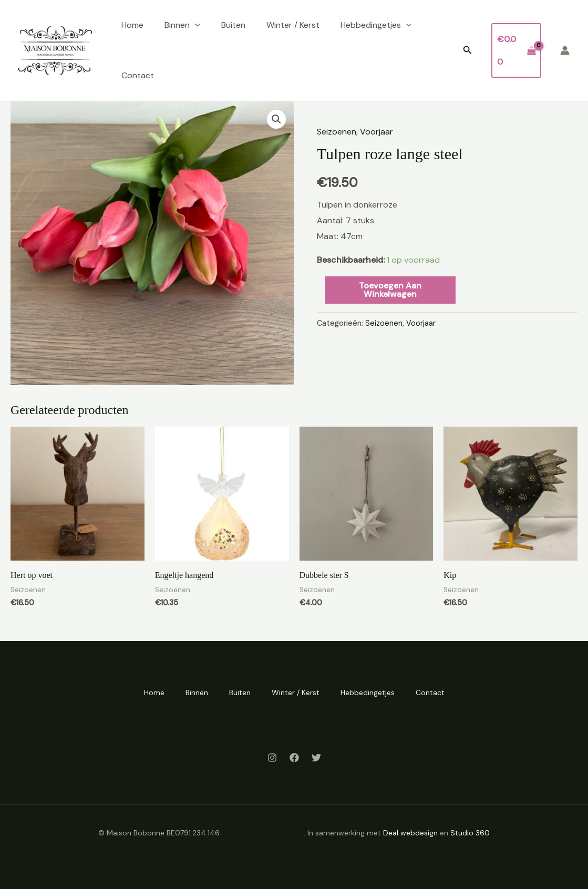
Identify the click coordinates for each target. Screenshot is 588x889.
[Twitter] (316, 758)
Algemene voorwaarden (263, 833)
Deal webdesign (410, 833)
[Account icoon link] (565, 50)
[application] (195, 25)
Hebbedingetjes (376, 25)
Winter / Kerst (293, 25)
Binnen (182, 25)
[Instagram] (272, 758)
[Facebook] (294, 758)
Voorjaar (376, 132)
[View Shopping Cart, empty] (516, 50)
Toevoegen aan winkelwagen (390, 290)
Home (132, 25)
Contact (138, 75)
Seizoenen (337, 132)
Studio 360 (470, 833)
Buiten (233, 25)
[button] (468, 51)
